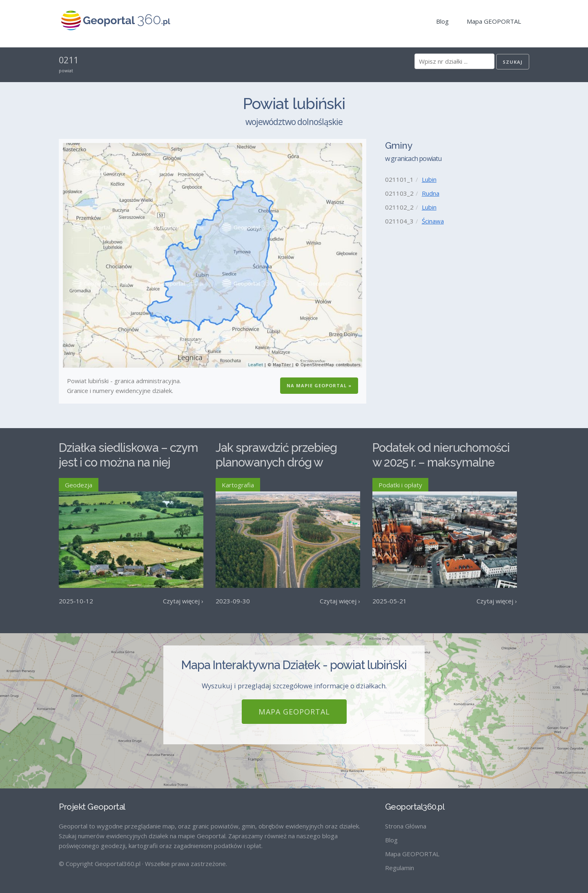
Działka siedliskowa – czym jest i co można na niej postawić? (128, 463)
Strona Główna (406, 826)
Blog (442, 21)
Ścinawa (433, 221)
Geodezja (79, 485)
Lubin (429, 179)
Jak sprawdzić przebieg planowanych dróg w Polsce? (276, 463)
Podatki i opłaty (400, 485)
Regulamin (400, 868)
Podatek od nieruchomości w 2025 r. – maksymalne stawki (441, 463)
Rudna (431, 193)
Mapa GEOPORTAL (494, 21)
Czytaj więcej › (183, 601)
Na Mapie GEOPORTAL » (319, 385)
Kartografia (238, 485)
